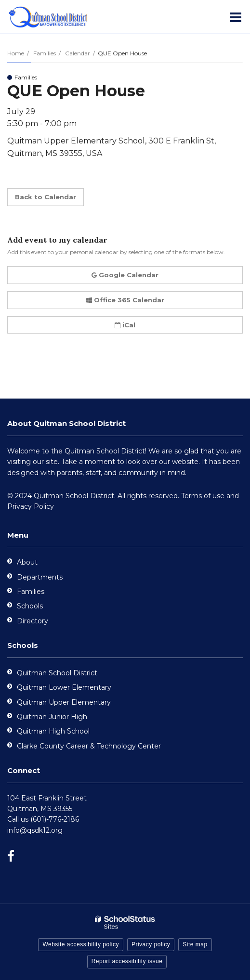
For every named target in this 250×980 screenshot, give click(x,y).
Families (45, 53)
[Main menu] (236, 17)
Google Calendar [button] (125, 275)
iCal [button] (125, 325)
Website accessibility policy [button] (81, 944)
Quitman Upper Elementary (64, 702)
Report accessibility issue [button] (127, 961)
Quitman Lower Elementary (64, 687)
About (27, 562)
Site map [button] (195, 944)
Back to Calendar (46, 197)
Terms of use (203, 496)
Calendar (78, 53)
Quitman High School (53, 731)
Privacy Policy (31, 506)
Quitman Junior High (52, 717)
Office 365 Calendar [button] (125, 300)
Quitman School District (57, 673)
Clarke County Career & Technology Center (89, 746)
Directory (33, 621)
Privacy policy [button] (151, 944)
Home (16, 53)
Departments (40, 577)
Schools (30, 606)
